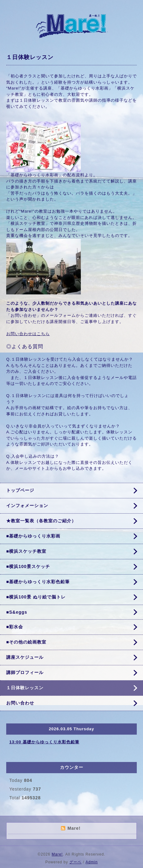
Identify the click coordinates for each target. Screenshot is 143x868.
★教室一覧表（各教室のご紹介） (41, 521)
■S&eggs (17, 612)
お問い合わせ (20, 703)
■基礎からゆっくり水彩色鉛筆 (38, 582)
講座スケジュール (25, 657)
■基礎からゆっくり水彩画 (33, 536)
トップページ (20, 490)
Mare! (57, 854)
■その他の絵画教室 (26, 642)
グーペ (75, 862)
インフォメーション (27, 506)
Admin (92, 862)
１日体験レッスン (25, 688)
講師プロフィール (25, 672)
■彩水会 (15, 627)
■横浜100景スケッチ (28, 566)
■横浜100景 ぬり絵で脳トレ (36, 597)
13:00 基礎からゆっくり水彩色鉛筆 (44, 742)
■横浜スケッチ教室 (26, 551)
